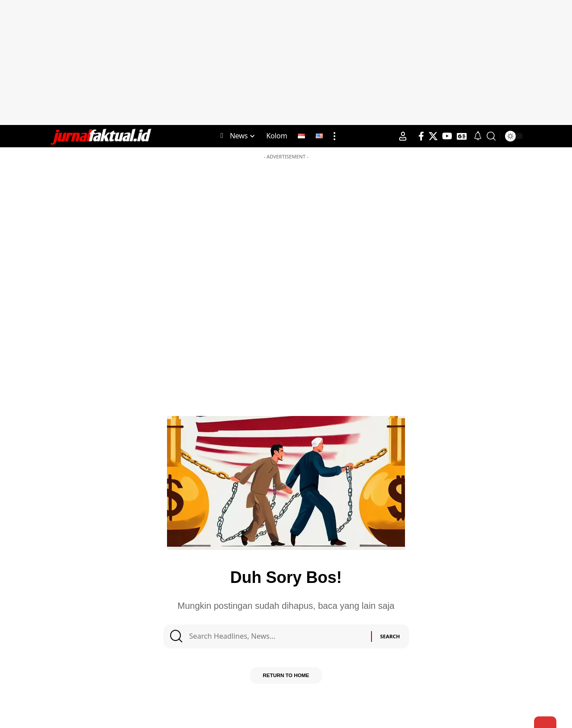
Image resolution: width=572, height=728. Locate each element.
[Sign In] (403, 136)
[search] (491, 136)
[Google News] (462, 136)
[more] (334, 136)
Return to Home (286, 679)
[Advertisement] (286, 62)
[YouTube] (447, 136)
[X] (433, 136)
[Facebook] (421, 136)
